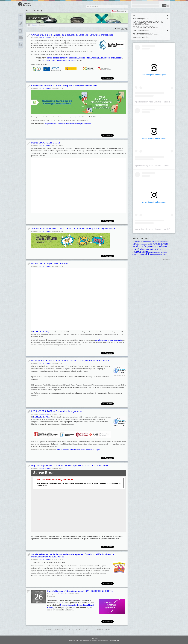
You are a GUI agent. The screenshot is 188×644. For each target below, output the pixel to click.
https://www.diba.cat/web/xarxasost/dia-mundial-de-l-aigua (78, 450)
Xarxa (164, 255)
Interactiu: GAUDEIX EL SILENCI (46, 143)
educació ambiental (159, 246)
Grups (122, 29)
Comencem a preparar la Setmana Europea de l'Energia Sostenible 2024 (64, 86)
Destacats (42, 25)
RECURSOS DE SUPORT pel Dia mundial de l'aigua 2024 (56, 411)
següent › (100, 630)
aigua (135, 244)
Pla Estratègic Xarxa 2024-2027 (145, 34)
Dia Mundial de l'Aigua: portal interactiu (50, 264)
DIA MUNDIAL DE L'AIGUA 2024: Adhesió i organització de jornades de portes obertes (70, 361)
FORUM (138, 252)
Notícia (29, 35)
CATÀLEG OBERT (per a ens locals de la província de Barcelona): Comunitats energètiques (72, 35)
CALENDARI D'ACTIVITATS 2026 (145, 27)
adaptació (165, 242)
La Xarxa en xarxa (37, 18)
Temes (37, 11)
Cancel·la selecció (126, 11)
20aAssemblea (136, 241)
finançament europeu (151, 249)
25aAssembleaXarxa (157, 241)
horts (145, 252)
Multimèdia (21, 45)
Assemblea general (141, 19)
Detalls (115, 29)
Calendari (21, 17)
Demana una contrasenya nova (168, 6)
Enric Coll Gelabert (44, 38)
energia (137, 249)
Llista (119, 29)
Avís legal (95, 638)
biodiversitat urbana (143, 244)
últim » (108, 630)
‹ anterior (57, 630)
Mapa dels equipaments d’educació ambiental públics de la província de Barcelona (70, 466)
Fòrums (21, 38)
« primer (49, 630)
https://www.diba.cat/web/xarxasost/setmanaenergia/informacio (68, 124)
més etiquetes (166, 259)
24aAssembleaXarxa (146, 241)
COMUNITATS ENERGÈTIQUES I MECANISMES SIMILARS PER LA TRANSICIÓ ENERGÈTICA (84, 58)
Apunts (21, 24)
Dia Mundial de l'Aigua (42, 417)
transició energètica (157, 255)
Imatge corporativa (141, 37)
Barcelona (52, 596)
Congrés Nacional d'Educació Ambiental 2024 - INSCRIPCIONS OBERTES (80, 591)
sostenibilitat (146, 254)
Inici (28, 11)
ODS (150, 252)
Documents (21, 31)
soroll (138, 255)
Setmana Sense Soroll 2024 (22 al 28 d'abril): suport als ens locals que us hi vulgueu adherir (73, 229)
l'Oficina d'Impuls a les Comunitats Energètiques (60, 60)
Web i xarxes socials (141, 31)
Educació (121, 11)
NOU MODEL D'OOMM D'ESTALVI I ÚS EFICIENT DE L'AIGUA (148, 23)
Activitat (29, 591)
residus (153, 252)
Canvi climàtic (156, 244)
